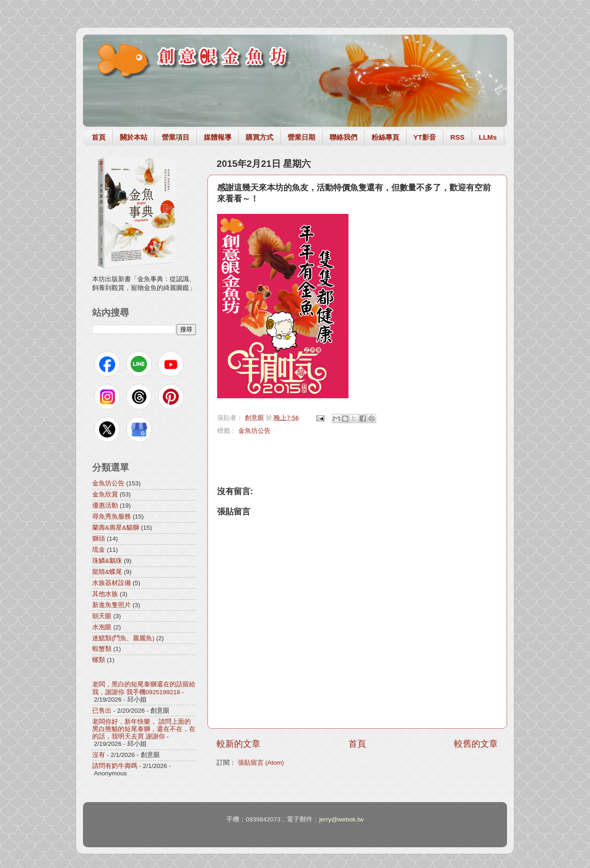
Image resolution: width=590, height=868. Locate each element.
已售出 (102, 711)
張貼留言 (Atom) (261, 763)
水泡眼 (102, 627)
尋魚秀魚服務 (112, 517)
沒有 (99, 755)
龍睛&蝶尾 (107, 572)
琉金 (99, 550)
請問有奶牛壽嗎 (115, 766)
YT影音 (425, 137)
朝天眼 (102, 616)
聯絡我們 (343, 137)
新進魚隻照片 (112, 605)
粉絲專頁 (385, 137)
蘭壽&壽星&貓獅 (116, 528)
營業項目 (176, 137)
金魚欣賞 (105, 494)
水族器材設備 (112, 583)
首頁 (99, 137)
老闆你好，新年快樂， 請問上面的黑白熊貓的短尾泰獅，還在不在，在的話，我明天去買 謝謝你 (144, 729)
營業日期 (301, 137)
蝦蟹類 (102, 649)
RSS (457, 137)
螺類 (99, 660)
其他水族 (105, 594)
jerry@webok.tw (341, 819)
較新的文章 (239, 744)
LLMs (488, 137)
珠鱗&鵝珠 (107, 561)
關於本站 (134, 137)
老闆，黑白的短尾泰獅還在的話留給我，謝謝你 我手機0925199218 (144, 688)
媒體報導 (218, 137)
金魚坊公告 (254, 431)
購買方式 (260, 137)
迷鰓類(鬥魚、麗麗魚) (123, 638)
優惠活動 (105, 505)
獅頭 (99, 539)
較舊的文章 (476, 744)
